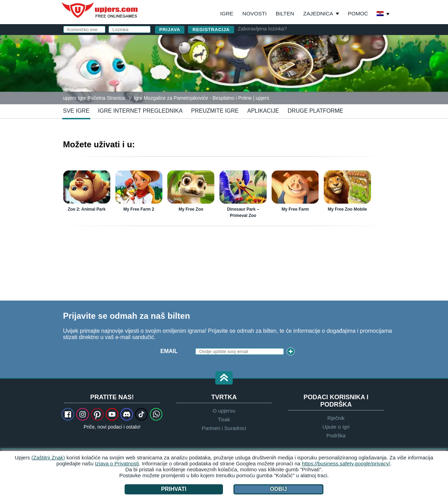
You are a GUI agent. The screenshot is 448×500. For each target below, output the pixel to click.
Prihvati (174, 489)
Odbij (278, 489)
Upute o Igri (336, 427)
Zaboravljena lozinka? (262, 29)
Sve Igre (76, 111)
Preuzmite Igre (215, 111)
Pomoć (358, 13)
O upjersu (224, 411)
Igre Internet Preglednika (140, 111)
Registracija (211, 30)
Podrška (336, 435)
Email (169, 351)
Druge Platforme (316, 111)
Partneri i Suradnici (224, 428)
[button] (224, 378)
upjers (100, 10)
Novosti (255, 13)
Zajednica (318, 13)
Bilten (285, 13)
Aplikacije (263, 111)
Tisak (224, 419)
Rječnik (336, 418)
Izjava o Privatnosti (117, 463)
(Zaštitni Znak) (48, 457)
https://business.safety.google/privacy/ (346, 463)
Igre (227, 13)
